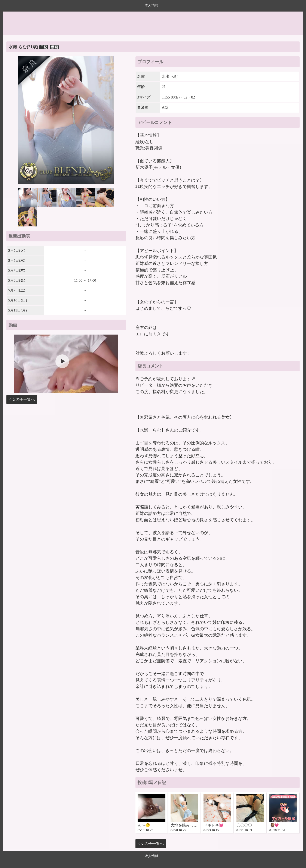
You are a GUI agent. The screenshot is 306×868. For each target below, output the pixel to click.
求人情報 (152, 5)
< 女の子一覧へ (22, 399)
